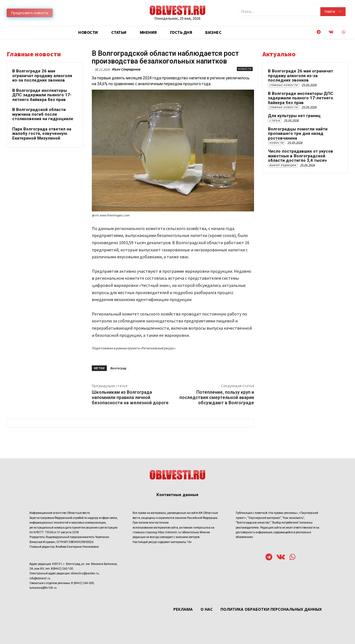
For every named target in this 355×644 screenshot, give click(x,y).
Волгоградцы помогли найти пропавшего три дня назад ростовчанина (298, 134)
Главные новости (284, 85)
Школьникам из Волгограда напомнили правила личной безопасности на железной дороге (130, 397)
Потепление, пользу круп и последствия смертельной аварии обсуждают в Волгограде (217, 397)
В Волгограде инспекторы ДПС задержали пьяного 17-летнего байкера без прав (42, 95)
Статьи (275, 121)
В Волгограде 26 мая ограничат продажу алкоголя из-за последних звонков (42, 76)
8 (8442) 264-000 (83, 583)
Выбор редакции (283, 165)
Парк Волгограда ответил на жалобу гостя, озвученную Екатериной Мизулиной (42, 134)
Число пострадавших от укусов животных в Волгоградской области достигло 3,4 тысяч (301, 156)
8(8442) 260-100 (62, 569)
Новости (245, 69)
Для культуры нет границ (294, 116)
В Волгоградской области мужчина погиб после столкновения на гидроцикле (43, 114)
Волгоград (118, 368)
